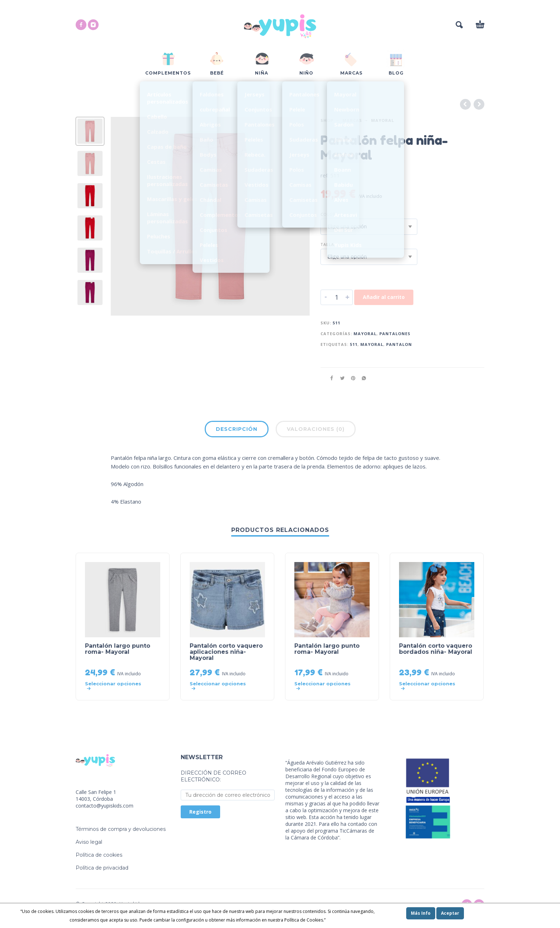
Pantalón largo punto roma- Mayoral (118, 649)
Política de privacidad (102, 868)
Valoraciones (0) (316, 429)
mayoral (372, 344)
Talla (327, 244)
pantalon (399, 344)
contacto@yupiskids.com (105, 806)
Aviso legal (89, 842)
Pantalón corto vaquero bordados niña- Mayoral (436, 649)
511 (354, 344)
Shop (327, 120)
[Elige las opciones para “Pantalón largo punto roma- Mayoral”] (116, 686)
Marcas (352, 120)
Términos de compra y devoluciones (121, 829)
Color (328, 214)
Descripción (237, 429)
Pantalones (395, 334)
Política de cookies (99, 855)
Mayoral (383, 120)
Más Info (421, 913)
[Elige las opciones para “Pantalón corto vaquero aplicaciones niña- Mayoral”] (220, 686)
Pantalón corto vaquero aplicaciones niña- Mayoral (226, 652)
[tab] (237, 430)
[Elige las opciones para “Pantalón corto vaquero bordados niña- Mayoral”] (430, 686)
